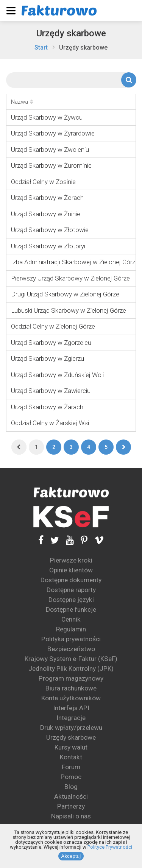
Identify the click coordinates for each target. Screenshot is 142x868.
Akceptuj (71, 856)
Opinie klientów (71, 570)
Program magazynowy (71, 678)
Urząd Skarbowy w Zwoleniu (50, 150)
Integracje (71, 718)
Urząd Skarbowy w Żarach (47, 407)
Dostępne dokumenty (71, 580)
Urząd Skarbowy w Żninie (46, 214)
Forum (71, 767)
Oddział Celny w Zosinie (43, 182)
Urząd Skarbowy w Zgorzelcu (51, 343)
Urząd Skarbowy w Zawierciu (51, 391)
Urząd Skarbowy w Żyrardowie (53, 133)
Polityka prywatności (71, 639)
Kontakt (71, 757)
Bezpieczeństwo (71, 649)
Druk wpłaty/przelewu (71, 728)
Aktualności (71, 796)
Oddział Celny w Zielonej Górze (53, 326)
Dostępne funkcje (71, 609)
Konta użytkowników (71, 698)
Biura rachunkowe (71, 688)
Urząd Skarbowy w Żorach (47, 198)
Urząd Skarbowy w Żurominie (51, 165)
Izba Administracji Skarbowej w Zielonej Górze (75, 262)
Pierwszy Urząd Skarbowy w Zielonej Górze (70, 278)
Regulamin (71, 629)
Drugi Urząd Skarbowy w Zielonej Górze (65, 294)
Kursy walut (71, 747)
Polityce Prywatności (110, 847)
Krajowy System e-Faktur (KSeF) (71, 659)
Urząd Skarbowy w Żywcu (47, 117)
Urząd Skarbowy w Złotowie (50, 230)
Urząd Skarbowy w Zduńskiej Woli (57, 375)
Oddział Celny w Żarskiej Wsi (50, 423)
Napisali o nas (71, 816)
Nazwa (22, 102)
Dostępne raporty (71, 590)
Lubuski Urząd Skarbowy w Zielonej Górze (69, 310)
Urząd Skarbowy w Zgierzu (48, 358)
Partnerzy (71, 806)
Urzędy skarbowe (71, 33)
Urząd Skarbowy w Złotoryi (48, 246)
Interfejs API (71, 708)
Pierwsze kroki (71, 560)
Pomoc (71, 777)
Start (41, 48)
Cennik (71, 619)
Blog (71, 787)
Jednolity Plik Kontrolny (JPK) (71, 669)
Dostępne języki (71, 600)
